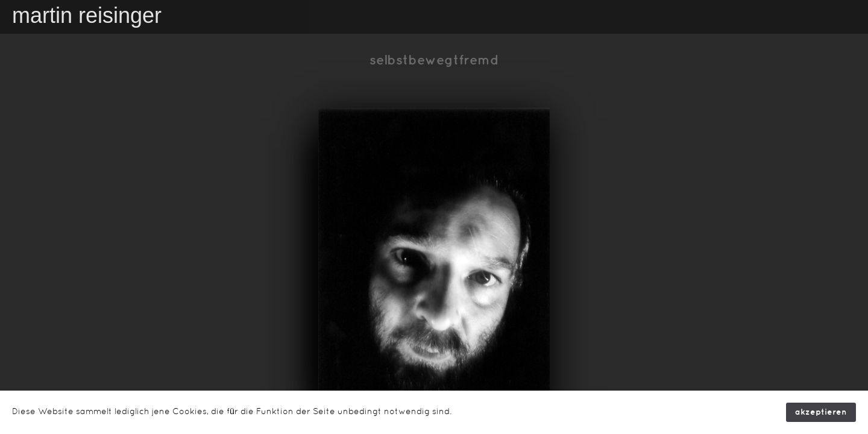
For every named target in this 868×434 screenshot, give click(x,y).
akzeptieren (821, 412)
